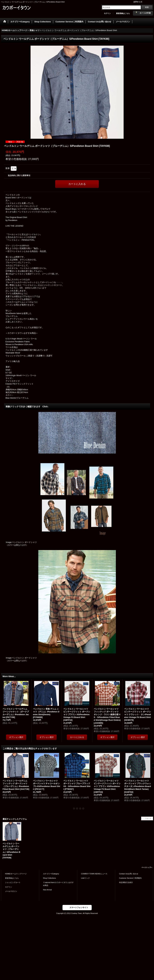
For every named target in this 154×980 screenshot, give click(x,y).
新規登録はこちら (123, 13)
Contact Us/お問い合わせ (129, 874)
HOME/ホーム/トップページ (16, 874)
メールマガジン (11, 891)
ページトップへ (147, 867)
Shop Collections (50, 878)
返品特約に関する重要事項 (19, 175)
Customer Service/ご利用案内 (130, 878)
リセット (148, 818)
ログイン (107, 13)
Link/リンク (85, 878)
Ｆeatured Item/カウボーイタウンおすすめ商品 (58, 884)
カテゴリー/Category (51, 874)
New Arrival (47, 890)
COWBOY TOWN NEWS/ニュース (94, 874)
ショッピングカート (13, 882)
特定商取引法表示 (126, 882)
